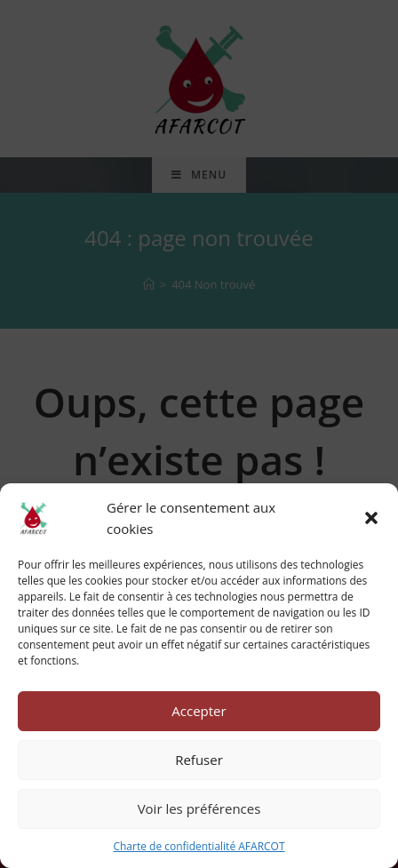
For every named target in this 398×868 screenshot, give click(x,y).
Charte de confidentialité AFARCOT (199, 846)
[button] (371, 518)
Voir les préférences (199, 808)
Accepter (199, 711)
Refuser (199, 760)
